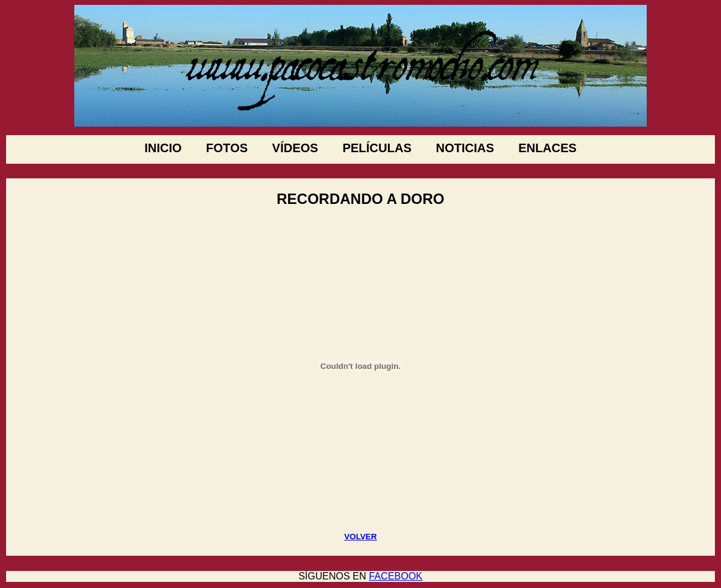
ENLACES (547, 148)
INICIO (163, 148)
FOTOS (227, 148)
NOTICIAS (465, 148)
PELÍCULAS (377, 148)
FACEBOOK (396, 576)
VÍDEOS (295, 148)
